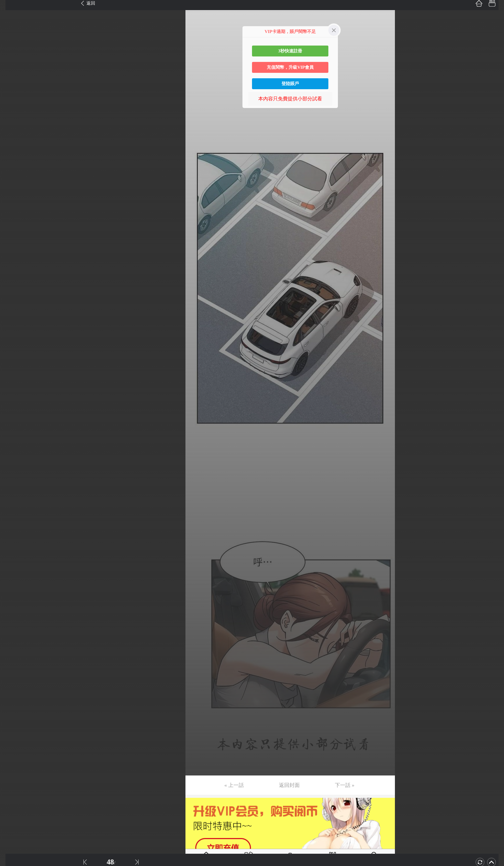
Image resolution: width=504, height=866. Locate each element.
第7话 (12, 83)
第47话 (13, 596)
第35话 (13, 442)
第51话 (13, 647)
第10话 (13, 122)
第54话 (13, 686)
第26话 (13, 327)
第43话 (13, 545)
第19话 (13, 237)
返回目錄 (18, 730)
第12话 (13, 147)
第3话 (12, 32)
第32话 (13, 404)
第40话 (13, 506)
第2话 (12, 19)
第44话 (13, 558)
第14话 (13, 173)
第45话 (13, 570)
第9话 (12, 109)
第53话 (13, 673)
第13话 (13, 160)
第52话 (13, 660)
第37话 (13, 468)
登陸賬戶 (290, 84)
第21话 (13, 263)
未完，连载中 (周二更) (30, 711)
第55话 (13, 699)
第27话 (13, 340)
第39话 (13, 493)
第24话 (13, 301)
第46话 (13, 583)
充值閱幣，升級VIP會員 (290, 67)
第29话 (13, 365)
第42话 (13, 532)
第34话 (13, 429)
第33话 (13, 416)
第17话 (13, 211)
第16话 (13, 199)
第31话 (13, 391)
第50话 (13, 634)
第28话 (13, 352)
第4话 (12, 45)
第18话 (13, 224)
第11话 (13, 134)
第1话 (12, 6)
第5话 (12, 58)
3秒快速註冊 (290, 51)
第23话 (13, 288)
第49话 (13, 622)
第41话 (13, 519)
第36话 (13, 455)
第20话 (13, 250)
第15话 (13, 186)
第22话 (13, 275)
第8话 (12, 96)
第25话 (13, 314)
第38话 (13, 481)
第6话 (12, 70)
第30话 (13, 378)
